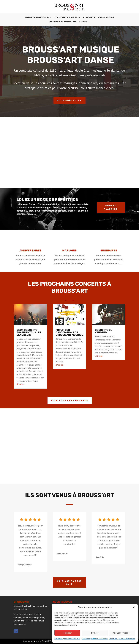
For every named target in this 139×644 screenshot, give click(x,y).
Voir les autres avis (69, 583)
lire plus (20, 384)
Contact (84, 22)
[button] (134, 607)
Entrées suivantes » (116, 394)
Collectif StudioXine (51, 641)
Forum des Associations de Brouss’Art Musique (69, 332)
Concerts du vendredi (104, 331)
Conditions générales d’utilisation (67, 639)
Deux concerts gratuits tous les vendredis (29, 332)
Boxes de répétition (37, 18)
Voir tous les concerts (70, 400)
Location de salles (66, 18)
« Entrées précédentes (24, 394)
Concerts (89, 18)
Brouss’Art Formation (63, 22)
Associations (106, 18)
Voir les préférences (122, 633)
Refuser (95, 633)
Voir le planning (111, 207)
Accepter (67, 633)
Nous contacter (69, 100)
